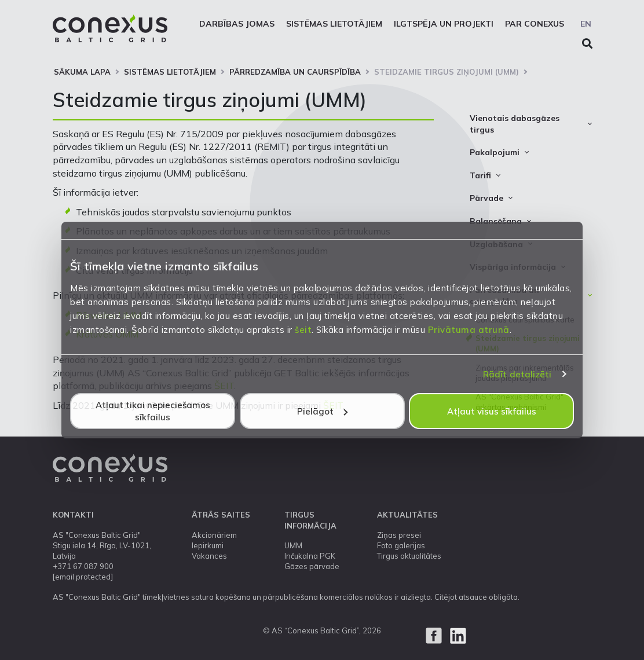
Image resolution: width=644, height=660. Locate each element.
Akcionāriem (214, 535)
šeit (303, 330)
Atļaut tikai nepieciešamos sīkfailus (153, 411)
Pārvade (486, 198)
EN (586, 24)
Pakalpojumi (495, 152)
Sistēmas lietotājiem (334, 24)
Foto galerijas (401, 545)
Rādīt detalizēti (517, 374)
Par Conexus (535, 24)
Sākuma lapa (82, 72)
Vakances (209, 556)
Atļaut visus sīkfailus (492, 411)
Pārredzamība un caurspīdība (295, 72)
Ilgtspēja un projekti (444, 24)
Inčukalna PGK (310, 556)
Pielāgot (322, 411)
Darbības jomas (237, 24)
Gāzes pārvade (312, 566)
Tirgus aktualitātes (409, 556)
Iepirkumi (208, 545)
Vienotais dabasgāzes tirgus (515, 124)
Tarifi (480, 175)
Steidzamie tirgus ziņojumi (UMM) (447, 72)
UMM (293, 545)
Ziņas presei (399, 535)
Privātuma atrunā (469, 330)
